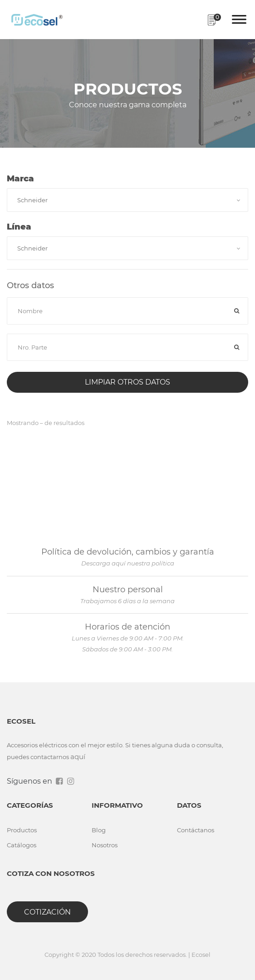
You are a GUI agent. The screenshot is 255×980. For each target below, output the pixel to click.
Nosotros (105, 845)
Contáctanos (196, 830)
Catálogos (22, 845)
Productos (22, 830)
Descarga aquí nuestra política (128, 563)
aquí (78, 757)
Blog (99, 830)
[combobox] (127, 200)
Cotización (47, 912)
